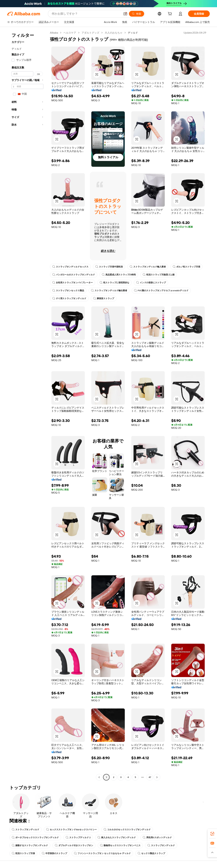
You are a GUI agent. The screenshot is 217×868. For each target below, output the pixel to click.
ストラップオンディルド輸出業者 (109, 291)
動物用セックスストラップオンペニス (120, 845)
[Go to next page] (157, 777)
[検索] (137, 14)
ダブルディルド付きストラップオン (74, 845)
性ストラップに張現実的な (114, 283)
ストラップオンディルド (25, 830)
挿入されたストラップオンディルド (117, 838)
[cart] (171, 14)
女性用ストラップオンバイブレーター (73, 283)
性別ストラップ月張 (23, 853)
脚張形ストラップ (104, 298)
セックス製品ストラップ (151, 853)
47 (150, 777)
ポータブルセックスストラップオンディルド (35, 838)
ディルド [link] (133, 33)
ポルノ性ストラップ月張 (186, 267)
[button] (125, 14)
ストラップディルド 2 (78, 838)
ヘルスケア (70, 33)
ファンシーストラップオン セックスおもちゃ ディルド (102, 853)
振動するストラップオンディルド (30, 845)
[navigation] (27, 405)
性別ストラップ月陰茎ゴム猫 (159, 275)
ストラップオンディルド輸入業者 (148, 267)
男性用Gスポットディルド (157, 838)
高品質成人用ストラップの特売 (119, 275)
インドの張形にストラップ (151, 283)
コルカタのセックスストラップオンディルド (127, 830)
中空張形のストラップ (54, 853)
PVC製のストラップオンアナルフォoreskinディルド (161, 291)
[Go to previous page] (99, 777)
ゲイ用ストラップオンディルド (69, 298)
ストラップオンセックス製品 (68, 291)
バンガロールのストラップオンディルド (74, 275)
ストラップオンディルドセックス (70, 267)
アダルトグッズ (90, 33)
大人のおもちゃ (114, 33)
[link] (212, 834)
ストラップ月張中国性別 (109, 267)
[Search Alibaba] (86, 14)
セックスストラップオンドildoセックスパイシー (71, 830)
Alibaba (54, 33)
